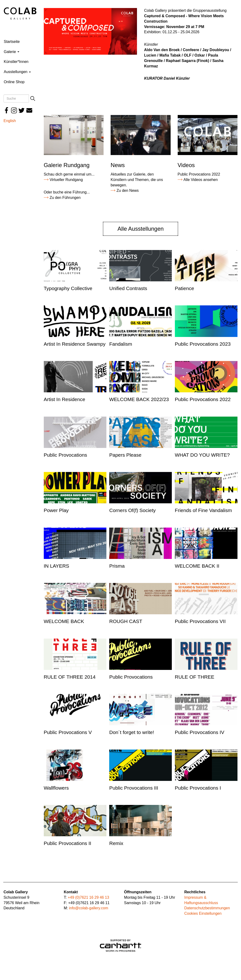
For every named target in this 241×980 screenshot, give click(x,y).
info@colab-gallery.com (88, 908)
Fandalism (121, 344)
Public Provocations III (134, 788)
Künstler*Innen (16, 62)
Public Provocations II (68, 843)
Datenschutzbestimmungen (207, 908)
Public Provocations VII (200, 621)
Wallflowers (56, 788)
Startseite (12, 42)
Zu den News (128, 191)
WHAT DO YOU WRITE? (202, 455)
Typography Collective (68, 288)
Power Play (56, 510)
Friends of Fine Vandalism (203, 510)
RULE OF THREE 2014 (70, 677)
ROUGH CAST (126, 621)
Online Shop (14, 82)
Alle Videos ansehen (201, 180)
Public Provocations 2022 (203, 399)
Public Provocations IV (200, 732)
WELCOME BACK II (197, 566)
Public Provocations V (68, 732)
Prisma (117, 566)
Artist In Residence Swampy (75, 344)
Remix (116, 843)
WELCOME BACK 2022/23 (139, 399)
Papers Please (125, 455)
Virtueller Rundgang (66, 180)
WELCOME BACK (64, 621)
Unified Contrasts (128, 288)
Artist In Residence (64, 399)
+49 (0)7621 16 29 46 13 (88, 897)
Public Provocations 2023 (203, 344)
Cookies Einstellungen (203, 913)
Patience (185, 288)
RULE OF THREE (195, 677)
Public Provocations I (198, 788)
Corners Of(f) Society (132, 510)
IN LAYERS (56, 566)
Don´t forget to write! (132, 732)
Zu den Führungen (65, 198)
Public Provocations (65, 455)
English (10, 121)
